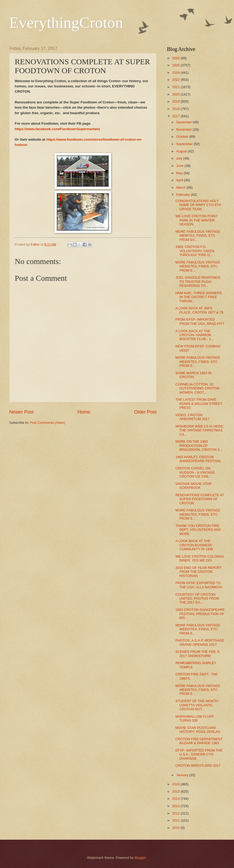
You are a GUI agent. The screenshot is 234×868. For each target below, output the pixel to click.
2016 (176, 784)
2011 (176, 820)
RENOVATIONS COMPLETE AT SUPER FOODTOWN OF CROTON (200, 499)
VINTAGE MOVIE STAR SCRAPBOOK (194, 486)
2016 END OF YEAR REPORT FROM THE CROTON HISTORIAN (199, 572)
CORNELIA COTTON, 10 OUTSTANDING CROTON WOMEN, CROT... (197, 388)
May (180, 173)
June (180, 166)
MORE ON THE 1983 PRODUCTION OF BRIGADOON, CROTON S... (199, 446)
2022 (176, 80)
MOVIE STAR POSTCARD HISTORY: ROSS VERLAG (198, 730)
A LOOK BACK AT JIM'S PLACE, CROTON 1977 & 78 (199, 310)
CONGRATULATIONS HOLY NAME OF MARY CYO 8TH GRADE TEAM (198, 205)
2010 (176, 828)
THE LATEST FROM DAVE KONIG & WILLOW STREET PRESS (199, 404)
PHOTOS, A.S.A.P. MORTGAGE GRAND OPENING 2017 (200, 642)
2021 (176, 87)
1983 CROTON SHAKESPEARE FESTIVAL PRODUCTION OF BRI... (200, 614)
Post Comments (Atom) (48, 423)
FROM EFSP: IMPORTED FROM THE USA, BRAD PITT (200, 321)
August (182, 151)
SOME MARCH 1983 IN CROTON (193, 375)
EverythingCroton (66, 23)
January (183, 775)
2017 (176, 116)
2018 (176, 109)
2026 (176, 58)
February (183, 195)
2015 (176, 792)
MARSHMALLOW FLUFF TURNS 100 (195, 718)
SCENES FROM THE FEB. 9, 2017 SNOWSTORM (198, 654)
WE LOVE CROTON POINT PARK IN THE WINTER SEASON (197, 220)
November (184, 129)
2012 (176, 813)
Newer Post (21, 412)
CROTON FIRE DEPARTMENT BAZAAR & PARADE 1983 (199, 741)
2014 (176, 799)
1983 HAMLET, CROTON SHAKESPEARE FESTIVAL (198, 459)
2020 (176, 94)
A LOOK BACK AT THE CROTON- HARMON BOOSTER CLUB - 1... (194, 335)
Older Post (145, 412)
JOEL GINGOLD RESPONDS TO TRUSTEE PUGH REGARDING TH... (198, 282)
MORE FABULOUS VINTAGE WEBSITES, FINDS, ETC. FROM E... (198, 266)
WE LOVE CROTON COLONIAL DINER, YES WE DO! (200, 558)
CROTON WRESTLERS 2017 (198, 766)
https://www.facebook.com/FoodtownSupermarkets (57, 129)
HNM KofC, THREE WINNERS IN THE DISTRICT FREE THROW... (199, 297)
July (180, 158)
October (183, 137)
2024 (176, 73)
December (184, 122)
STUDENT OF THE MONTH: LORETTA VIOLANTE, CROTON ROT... (197, 705)
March (181, 187)
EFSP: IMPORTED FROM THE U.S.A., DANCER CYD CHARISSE (199, 754)
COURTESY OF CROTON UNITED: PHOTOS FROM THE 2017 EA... (197, 599)
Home (84, 412)
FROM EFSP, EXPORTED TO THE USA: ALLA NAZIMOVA (199, 585)
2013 (176, 806)
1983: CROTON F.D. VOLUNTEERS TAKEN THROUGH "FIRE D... (195, 251)
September (185, 144)
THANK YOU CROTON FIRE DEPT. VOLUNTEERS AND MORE (198, 530)
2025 (176, 65)
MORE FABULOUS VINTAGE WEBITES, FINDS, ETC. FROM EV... (198, 236)
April (180, 180)
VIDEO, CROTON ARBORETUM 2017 (192, 417)
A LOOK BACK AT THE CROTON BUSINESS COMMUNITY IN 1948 (194, 545)
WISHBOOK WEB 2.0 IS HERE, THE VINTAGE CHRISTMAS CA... (200, 430)
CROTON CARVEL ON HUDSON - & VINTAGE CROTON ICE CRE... (195, 472)
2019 (176, 101)
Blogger (140, 858)
